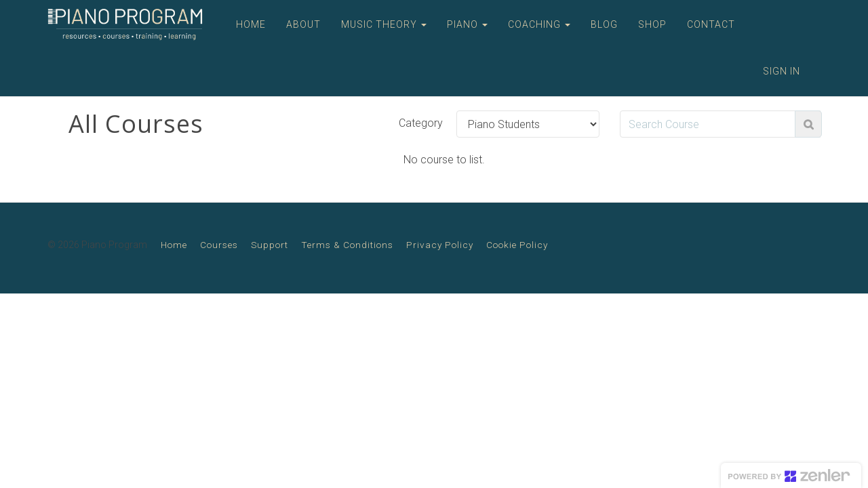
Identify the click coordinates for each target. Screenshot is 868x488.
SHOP (652, 24)
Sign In (782, 71)
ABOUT (303, 24)
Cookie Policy (517, 245)
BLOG (604, 24)
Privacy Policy (440, 245)
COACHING (539, 24)
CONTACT (711, 24)
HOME (251, 24)
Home (174, 245)
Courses (219, 245)
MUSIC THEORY (384, 24)
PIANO (467, 24)
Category (421, 123)
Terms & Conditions (347, 245)
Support (270, 245)
